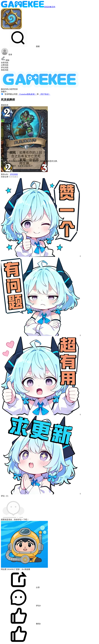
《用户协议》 (45, 94)
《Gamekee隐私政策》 (27, 94)
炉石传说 (14, 174)
